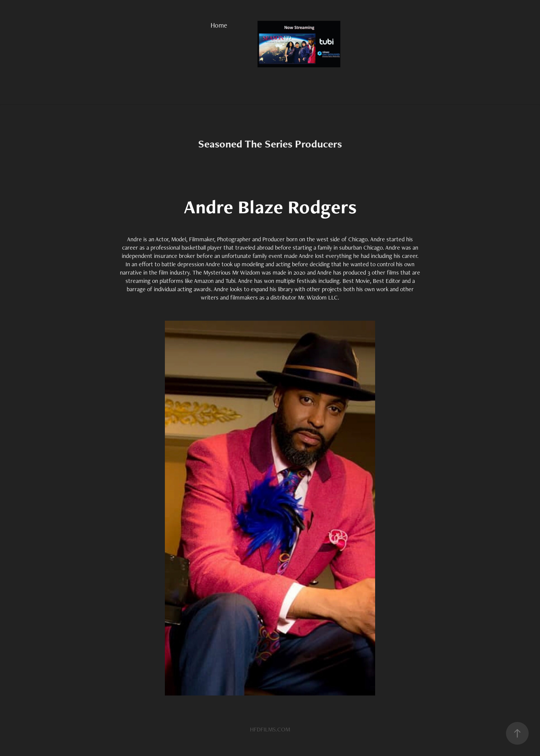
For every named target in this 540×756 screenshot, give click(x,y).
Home (219, 25)
